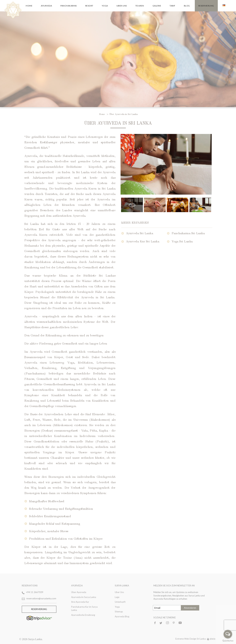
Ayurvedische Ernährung (83, 615)
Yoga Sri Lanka (182, 241)
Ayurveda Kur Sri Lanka (143, 241)
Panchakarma (69, 6)
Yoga (105, 6)
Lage (117, 597)
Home (29, 6)
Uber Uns (122, 6)
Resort (89, 6)
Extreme (180, 639)
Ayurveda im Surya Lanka (84, 597)
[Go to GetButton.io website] (228, 641)
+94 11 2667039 (35, 592)
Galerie (157, 6)
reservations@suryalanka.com (41, 598)
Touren (140, 6)
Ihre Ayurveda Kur (80, 602)
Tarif (172, 6)
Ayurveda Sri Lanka (140, 233)
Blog (187, 6)
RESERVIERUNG (39, 609)
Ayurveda (46, 6)
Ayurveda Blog (122, 616)
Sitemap (119, 612)
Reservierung (206, 6)
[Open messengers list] (228, 634)
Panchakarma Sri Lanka (188, 233)
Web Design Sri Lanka (200, 639)
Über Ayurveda (79, 592)
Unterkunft (120, 602)
